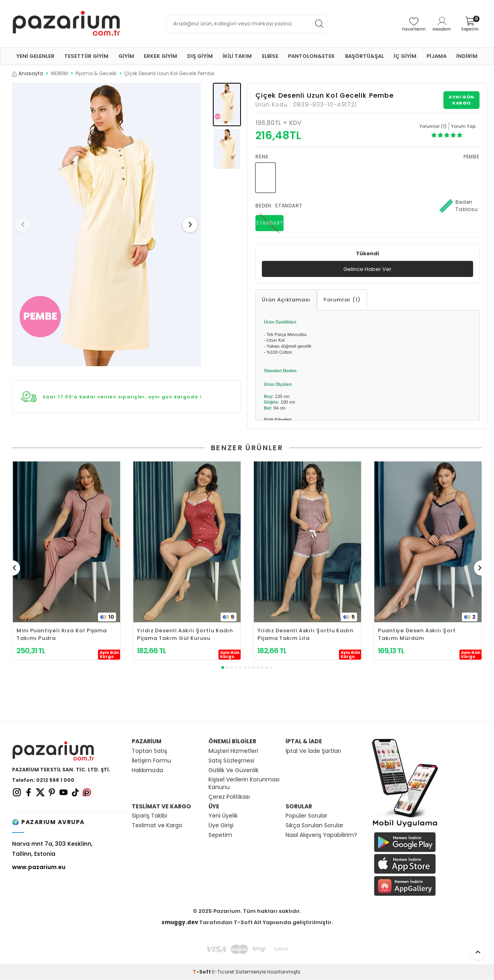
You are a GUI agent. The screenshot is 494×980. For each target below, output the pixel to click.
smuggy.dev (180, 923)
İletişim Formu (151, 761)
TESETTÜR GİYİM (86, 56)
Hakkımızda (147, 771)
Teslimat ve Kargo (157, 826)
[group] (106, 224)
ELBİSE (270, 56)
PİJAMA (437, 56)
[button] (26, 225)
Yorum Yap (463, 126)
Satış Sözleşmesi (231, 761)
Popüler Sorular (306, 817)
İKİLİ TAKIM (237, 56)
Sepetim (220, 835)
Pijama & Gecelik (96, 74)
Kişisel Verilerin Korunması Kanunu (244, 784)
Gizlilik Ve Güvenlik (234, 771)
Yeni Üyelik (223, 817)
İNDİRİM (467, 56)
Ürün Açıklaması (286, 300)
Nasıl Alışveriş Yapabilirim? (321, 835)
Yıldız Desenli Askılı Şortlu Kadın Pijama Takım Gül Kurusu (185, 635)
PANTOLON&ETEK (311, 56)
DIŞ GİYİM (200, 56)
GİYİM (126, 56)
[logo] (66, 24)
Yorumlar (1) (342, 300)
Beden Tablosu (459, 206)
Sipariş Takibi (149, 817)
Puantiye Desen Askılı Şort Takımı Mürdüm (417, 635)
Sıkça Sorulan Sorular (314, 826)
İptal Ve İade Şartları (313, 751)
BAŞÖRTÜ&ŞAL (364, 56)
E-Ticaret (223, 972)
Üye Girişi (221, 826)
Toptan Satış (149, 751)
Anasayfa (28, 74)
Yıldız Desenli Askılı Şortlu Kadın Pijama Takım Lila (305, 635)
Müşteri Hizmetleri (233, 751)
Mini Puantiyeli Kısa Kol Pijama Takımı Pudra (62, 635)
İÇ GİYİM (405, 56)
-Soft (202, 972)
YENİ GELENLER (36, 56)
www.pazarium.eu (39, 867)
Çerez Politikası (229, 797)
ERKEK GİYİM (160, 56)
